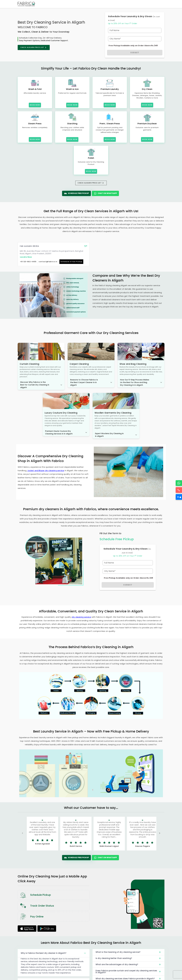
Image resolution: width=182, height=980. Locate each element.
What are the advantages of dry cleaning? (128, 964)
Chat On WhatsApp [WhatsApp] (105, 193)
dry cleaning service (81, 617)
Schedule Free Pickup (76, 193)
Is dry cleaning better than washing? (128, 958)
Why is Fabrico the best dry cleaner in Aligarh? (54, 953)
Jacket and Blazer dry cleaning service (46, 471)
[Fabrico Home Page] (26, 4)
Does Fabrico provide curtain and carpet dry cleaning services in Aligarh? (128, 972)
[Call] (179, 490)
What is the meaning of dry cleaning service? (128, 952)
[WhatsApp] (179, 483)
